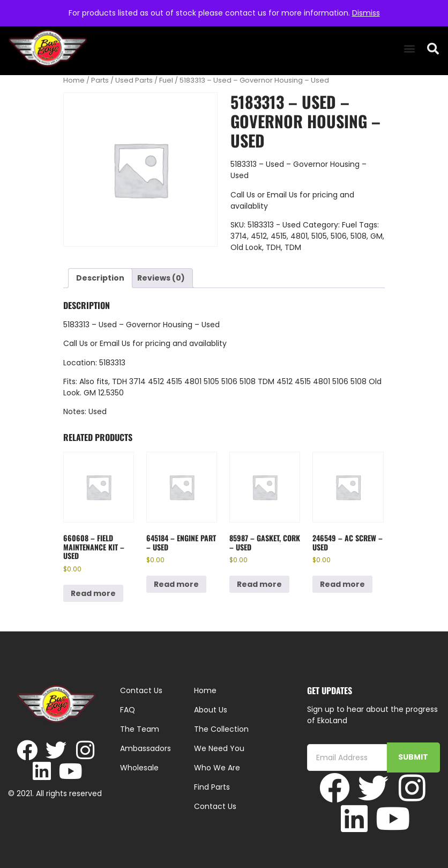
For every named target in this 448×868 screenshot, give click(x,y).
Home (74, 80)
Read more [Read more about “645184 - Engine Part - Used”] (176, 584)
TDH (273, 247)
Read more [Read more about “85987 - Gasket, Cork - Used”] (259, 584)
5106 (339, 236)
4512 (259, 236)
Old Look (246, 247)
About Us (211, 710)
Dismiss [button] (366, 13)
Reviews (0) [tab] (161, 278)
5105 (319, 236)
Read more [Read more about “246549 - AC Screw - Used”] (342, 584)
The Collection (221, 729)
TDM (293, 247)
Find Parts (212, 787)
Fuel (166, 80)
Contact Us (215, 806)
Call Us (243, 195)
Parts (100, 80)
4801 (299, 236)
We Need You (219, 748)
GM (376, 236)
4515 (279, 236)
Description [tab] (100, 278)
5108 (359, 236)
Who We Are (217, 768)
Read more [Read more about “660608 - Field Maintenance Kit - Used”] (93, 593)
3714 (239, 236)
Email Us (283, 195)
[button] (409, 49)
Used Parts (134, 80)
